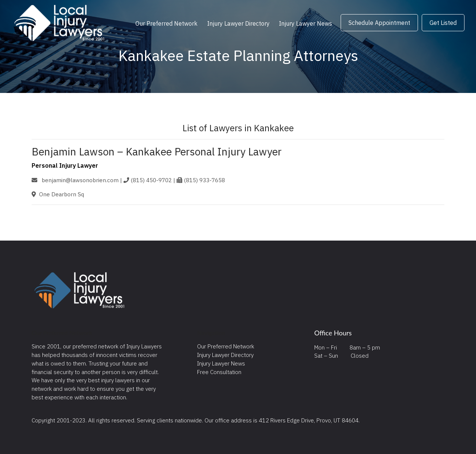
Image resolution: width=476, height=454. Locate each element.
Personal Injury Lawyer (65, 165)
